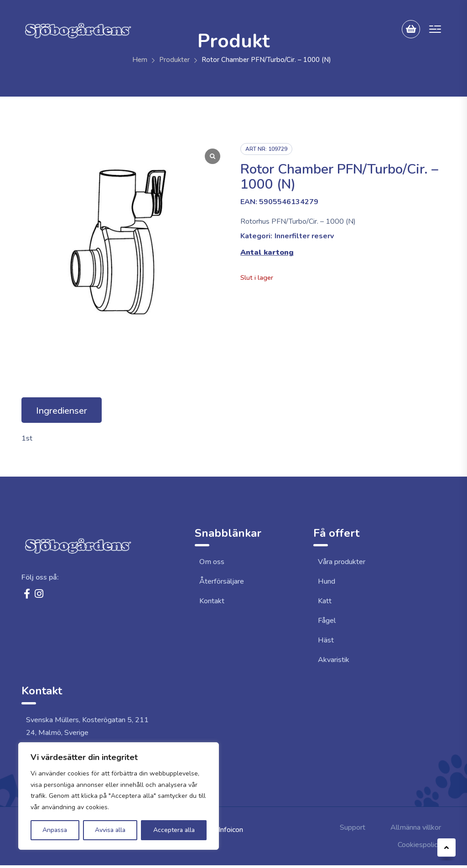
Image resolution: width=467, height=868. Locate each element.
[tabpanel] (233, 438)
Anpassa (55, 830)
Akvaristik (334, 660)
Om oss (212, 562)
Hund (327, 581)
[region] (119, 796)
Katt (325, 601)
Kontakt (212, 601)
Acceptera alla (174, 830)
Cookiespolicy (419, 845)
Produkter (174, 60)
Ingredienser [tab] (62, 411)
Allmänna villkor (416, 827)
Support (353, 827)
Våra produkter (342, 562)
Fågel (327, 621)
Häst (326, 640)
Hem (140, 60)
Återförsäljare (222, 581)
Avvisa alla (110, 830)
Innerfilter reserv (304, 236)
